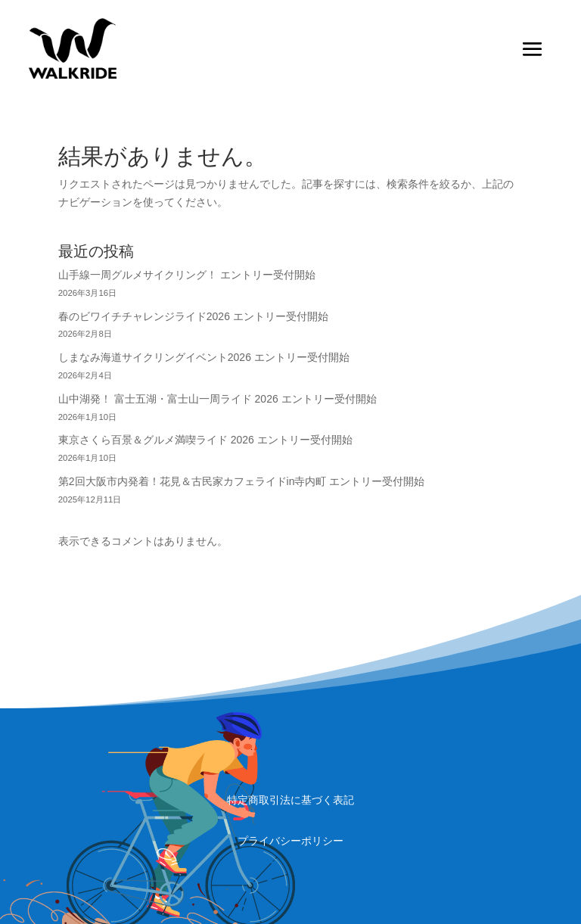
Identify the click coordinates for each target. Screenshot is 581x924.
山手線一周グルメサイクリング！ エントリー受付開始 (187, 275)
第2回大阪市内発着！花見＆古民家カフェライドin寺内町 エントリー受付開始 (242, 481)
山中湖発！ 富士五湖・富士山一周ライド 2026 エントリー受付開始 (217, 399)
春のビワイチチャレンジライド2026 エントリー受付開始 (193, 316)
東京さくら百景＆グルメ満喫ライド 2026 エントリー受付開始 (205, 440)
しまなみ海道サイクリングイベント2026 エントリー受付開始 (204, 357)
